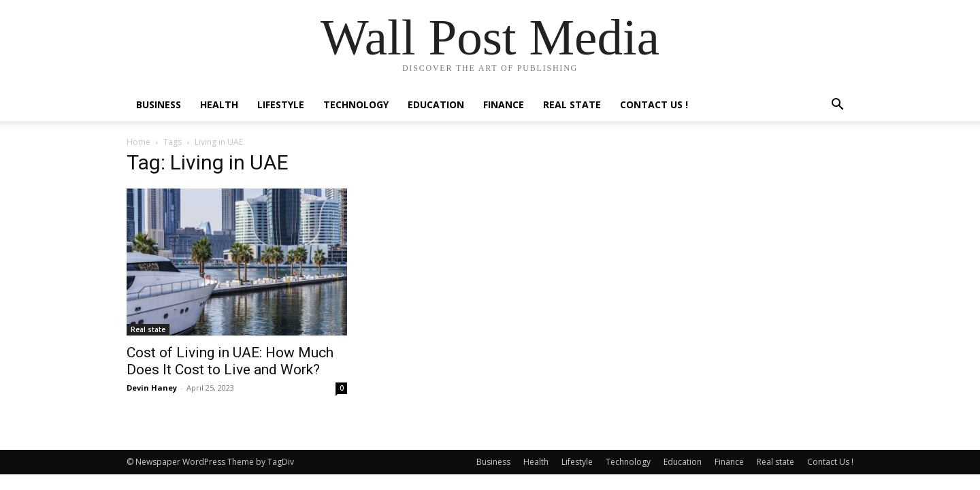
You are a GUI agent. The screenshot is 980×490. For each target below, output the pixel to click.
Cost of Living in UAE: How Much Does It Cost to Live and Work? (230, 361)
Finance (504, 104)
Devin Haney (152, 388)
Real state (572, 104)
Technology (356, 104)
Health (219, 104)
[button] (837, 106)
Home (138, 142)
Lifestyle (281, 104)
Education (436, 104)
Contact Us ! (654, 104)
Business (159, 104)
